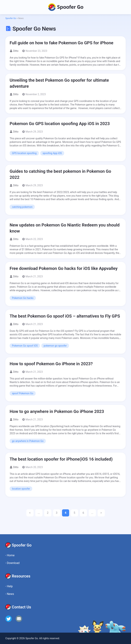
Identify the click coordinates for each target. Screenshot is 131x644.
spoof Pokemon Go (23, 393)
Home (10, 555)
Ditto (16, 51)
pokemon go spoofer (55, 346)
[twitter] (9, 619)
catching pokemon (22, 207)
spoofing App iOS (52, 153)
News (10, 594)
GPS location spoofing (24, 153)
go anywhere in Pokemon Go (28, 441)
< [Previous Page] (30, 513)
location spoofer (21, 489)
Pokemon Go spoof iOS (25, 346)
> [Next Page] (101, 513)
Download (12, 563)
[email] (19, 619)
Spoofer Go (65, 7)
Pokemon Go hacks (23, 298)
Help (9, 586)
